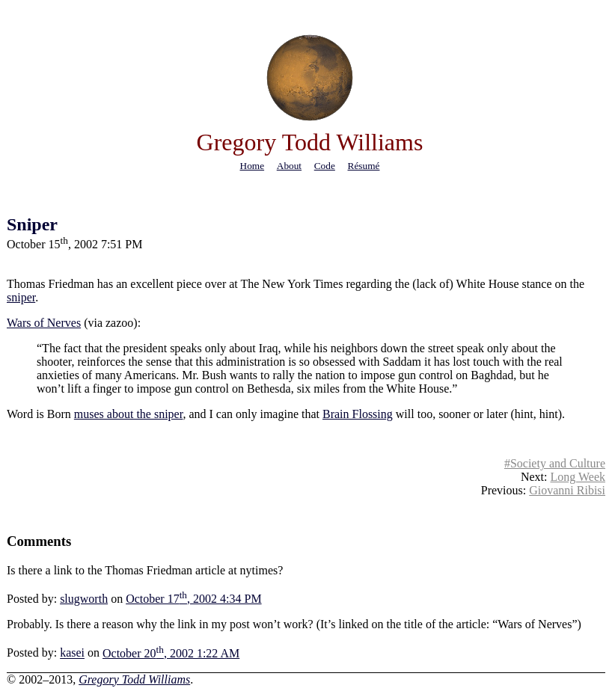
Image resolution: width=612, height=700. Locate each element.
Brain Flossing (358, 414)
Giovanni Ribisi (567, 490)
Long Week (578, 477)
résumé (364, 166)
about (289, 166)
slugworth (84, 599)
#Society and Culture (555, 463)
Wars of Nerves (44, 323)
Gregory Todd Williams (134, 679)
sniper (21, 297)
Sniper (32, 224)
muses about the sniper (129, 414)
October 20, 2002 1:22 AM (171, 653)
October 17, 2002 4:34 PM (193, 599)
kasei (72, 653)
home (253, 166)
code (325, 166)
